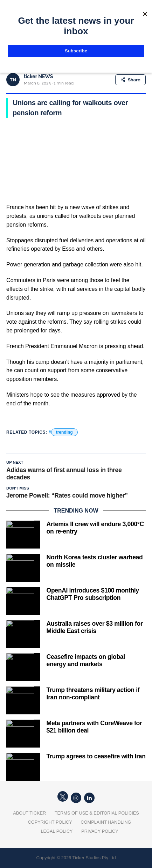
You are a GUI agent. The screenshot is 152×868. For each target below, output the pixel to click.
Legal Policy (57, 831)
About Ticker (29, 813)
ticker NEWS (38, 76)
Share (130, 80)
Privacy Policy (100, 831)
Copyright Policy (50, 822)
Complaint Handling (106, 822)
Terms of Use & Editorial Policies (97, 813)
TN (13, 80)
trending (64, 432)
